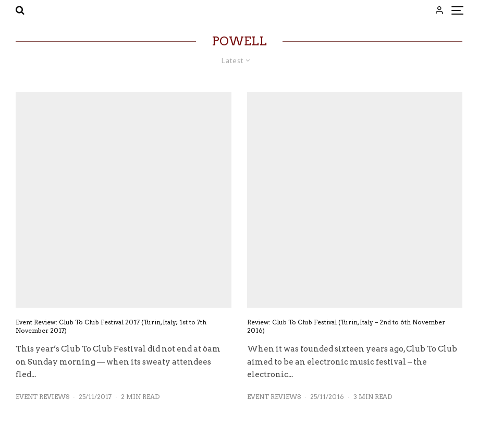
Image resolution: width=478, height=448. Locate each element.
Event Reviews (42, 397)
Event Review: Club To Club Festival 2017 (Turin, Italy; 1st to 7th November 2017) (111, 326)
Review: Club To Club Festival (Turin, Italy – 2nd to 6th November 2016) (346, 326)
